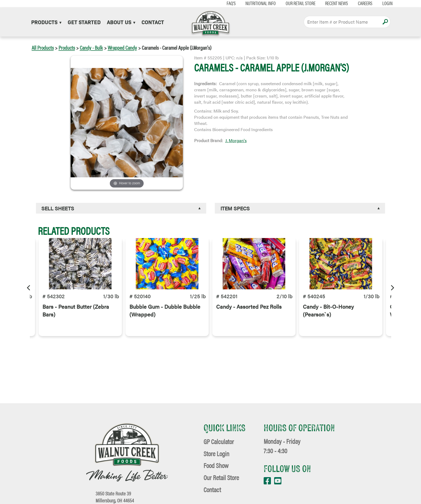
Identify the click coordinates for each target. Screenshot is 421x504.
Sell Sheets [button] (58, 208)
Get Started (84, 22)
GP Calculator (219, 441)
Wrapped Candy (122, 47)
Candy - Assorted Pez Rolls (249, 320)
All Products (43, 47)
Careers (353, 3)
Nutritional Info (249, 3)
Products (46, 22)
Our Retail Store (289, 3)
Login (376, 3)
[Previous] (29, 287)
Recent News (325, 3)
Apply (385, 22)
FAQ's (219, 3)
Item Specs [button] (235, 208)
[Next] (392, 287)
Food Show (216, 465)
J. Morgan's (236, 140)
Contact (153, 22)
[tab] (121, 208)
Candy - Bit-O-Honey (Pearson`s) (328, 324)
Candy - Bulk (91, 47)
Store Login (216, 453)
